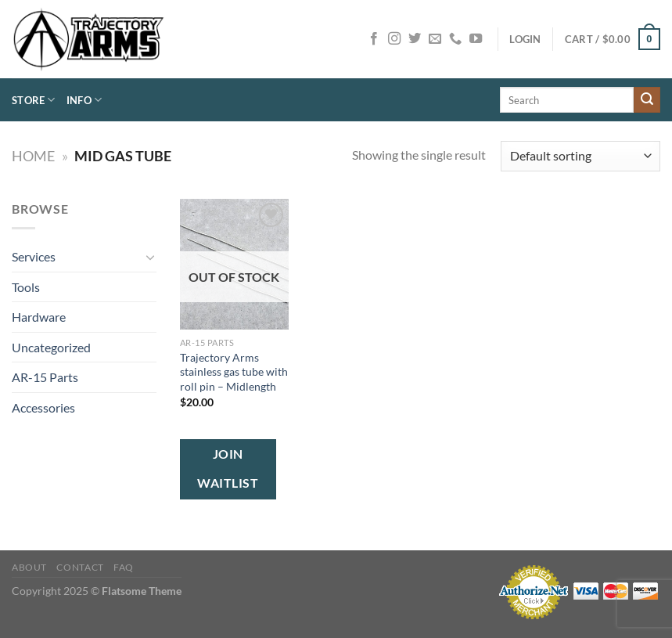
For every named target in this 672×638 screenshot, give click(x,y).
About (29, 567)
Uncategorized (51, 347)
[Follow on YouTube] (476, 39)
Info (84, 100)
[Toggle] (150, 257)
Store (34, 100)
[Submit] (647, 100)
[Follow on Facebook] (374, 39)
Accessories (43, 407)
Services (34, 256)
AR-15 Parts (45, 377)
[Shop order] (580, 156)
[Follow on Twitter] (415, 39)
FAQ (124, 567)
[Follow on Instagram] (394, 39)
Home (33, 156)
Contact (80, 567)
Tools (26, 287)
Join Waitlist (228, 469)
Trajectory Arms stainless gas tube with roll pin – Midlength (234, 372)
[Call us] (455, 39)
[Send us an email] (435, 39)
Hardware (39, 317)
